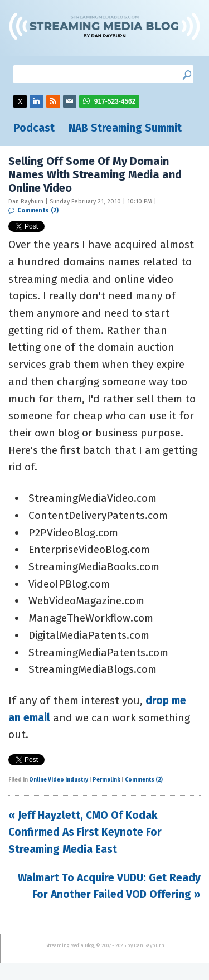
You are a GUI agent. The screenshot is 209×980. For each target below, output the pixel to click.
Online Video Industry (59, 780)
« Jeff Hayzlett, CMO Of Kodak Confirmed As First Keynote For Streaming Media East (85, 832)
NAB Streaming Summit (125, 128)
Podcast (34, 128)
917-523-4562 (115, 101)
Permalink (106, 780)
